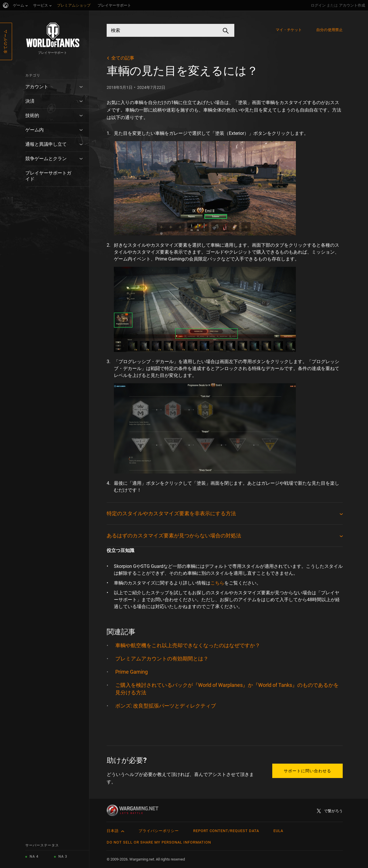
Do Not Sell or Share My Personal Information (159, 842)
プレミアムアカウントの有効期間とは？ (162, 659)
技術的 (32, 115)
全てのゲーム (5, 41)
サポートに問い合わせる (307, 771)
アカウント (37, 87)
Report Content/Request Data (226, 831)
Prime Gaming (132, 672)
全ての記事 (123, 58)
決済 (30, 101)
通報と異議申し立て (46, 144)
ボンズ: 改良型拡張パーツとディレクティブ (166, 706)
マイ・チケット (289, 30)
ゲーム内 (34, 130)
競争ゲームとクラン (46, 159)
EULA (278, 831)
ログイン (318, 5)
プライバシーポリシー (159, 831)
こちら (217, 583)
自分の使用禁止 (329, 30)
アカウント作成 (352, 5)
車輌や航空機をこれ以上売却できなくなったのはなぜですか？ (188, 645)
